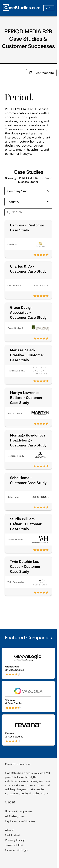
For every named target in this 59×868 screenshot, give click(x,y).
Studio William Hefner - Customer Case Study (26, 524)
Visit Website (41, 73)
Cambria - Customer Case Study (27, 228)
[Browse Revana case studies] (28, 730)
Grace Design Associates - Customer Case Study (28, 312)
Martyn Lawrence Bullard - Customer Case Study (26, 398)
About (9, 830)
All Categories (15, 816)
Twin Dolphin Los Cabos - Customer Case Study (25, 566)
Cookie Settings (16, 850)
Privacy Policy (15, 840)
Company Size (28, 191)
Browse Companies (19, 811)
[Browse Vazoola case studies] (28, 697)
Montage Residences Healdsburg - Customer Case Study (28, 440)
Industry (28, 202)
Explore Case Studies (20, 821)
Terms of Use (14, 845)
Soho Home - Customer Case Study (28, 480)
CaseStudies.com (18, 764)
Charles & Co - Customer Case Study (28, 269)
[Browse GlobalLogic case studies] (28, 663)
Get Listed (13, 835)
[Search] (31, 212)
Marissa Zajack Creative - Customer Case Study (27, 355)
